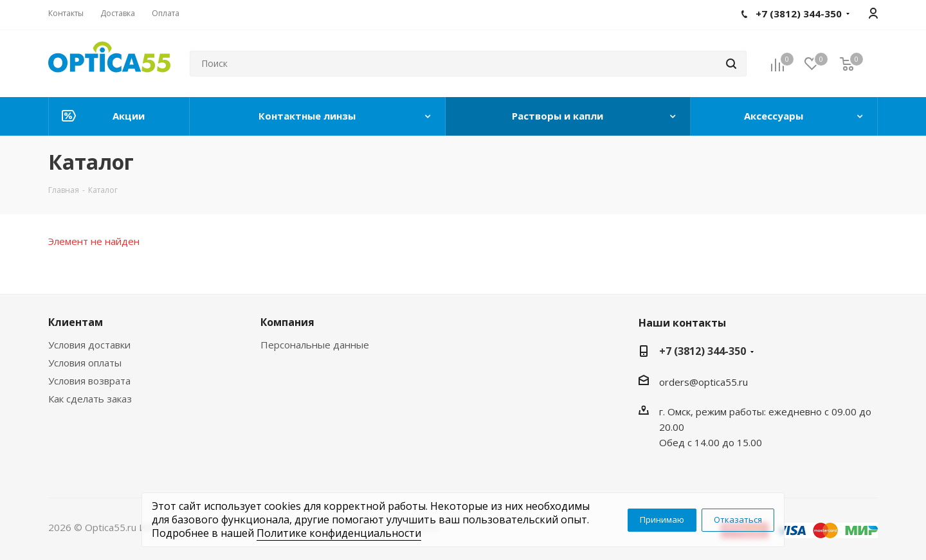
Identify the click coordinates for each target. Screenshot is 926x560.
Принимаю (662, 519)
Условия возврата (89, 381)
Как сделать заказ (90, 399)
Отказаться (738, 519)
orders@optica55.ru (704, 382)
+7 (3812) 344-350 (703, 351)
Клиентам (76, 322)
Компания (287, 322)
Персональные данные (315, 345)
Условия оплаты (85, 363)
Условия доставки (89, 345)
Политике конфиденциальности (339, 533)
